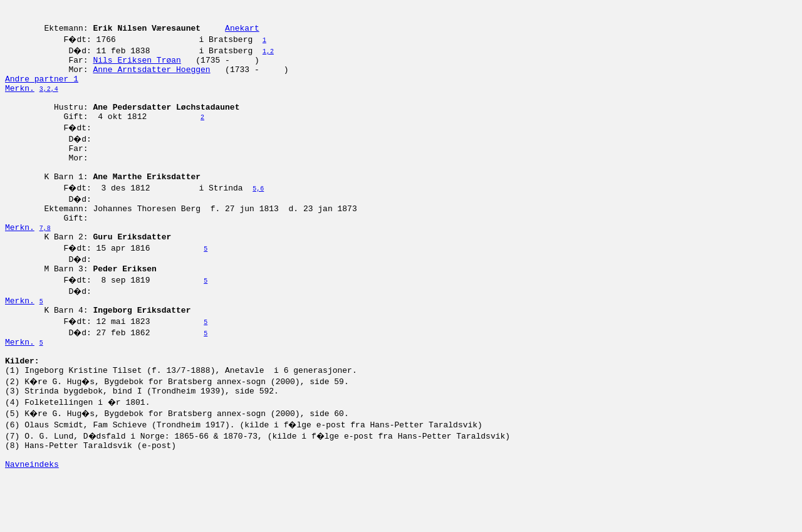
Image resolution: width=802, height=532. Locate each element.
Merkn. (20, 101)
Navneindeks (32, 518)
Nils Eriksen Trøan (137, 67)
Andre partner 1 (42, 90)
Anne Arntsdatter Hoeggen (151, 78)
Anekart (242, 33)
